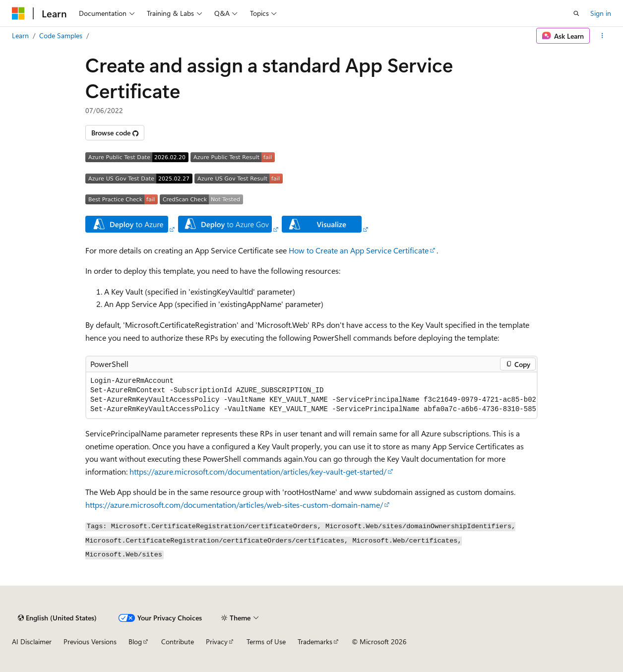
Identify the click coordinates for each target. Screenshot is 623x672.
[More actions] (602, 36)
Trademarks (315, 641)
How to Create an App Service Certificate (359, 250)
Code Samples (61, 35)
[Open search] (576, 13)
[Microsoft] (18, 13)
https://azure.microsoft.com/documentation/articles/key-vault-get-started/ (258, 471)
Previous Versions (90, 641)
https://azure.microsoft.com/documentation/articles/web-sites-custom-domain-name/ (234, 505)
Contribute (178, 641)
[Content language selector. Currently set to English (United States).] (57, 618)
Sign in (601, 13)
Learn (20, 35)
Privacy (217, 641)
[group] (311, 395)
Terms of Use (266, 641)
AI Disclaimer (32, 641)
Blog (135, 641)
